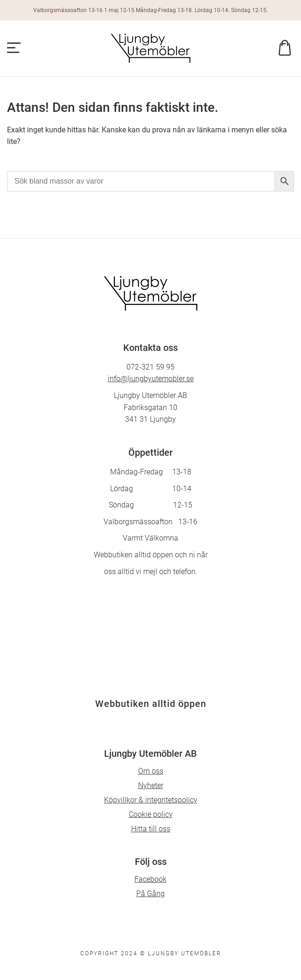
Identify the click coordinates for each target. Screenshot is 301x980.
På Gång (150, 894)
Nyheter (151, 785)
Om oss (151, 771)
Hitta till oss (151, 829)
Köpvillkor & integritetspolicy (151, 800)
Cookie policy (151, 814)
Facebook (150, 879)
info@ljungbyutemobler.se (151, 379)
